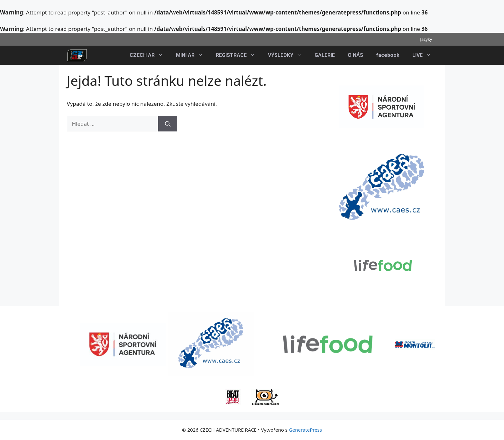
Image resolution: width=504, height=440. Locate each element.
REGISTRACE (239, 55)
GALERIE (325, 55)
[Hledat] (168, 124)
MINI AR (193, 55)
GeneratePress (305, 430)
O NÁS (355, 55)
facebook (388, 55)
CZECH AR (150, 55)
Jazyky (426, 39)
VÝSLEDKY (288, 55)
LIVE (425, 55)
